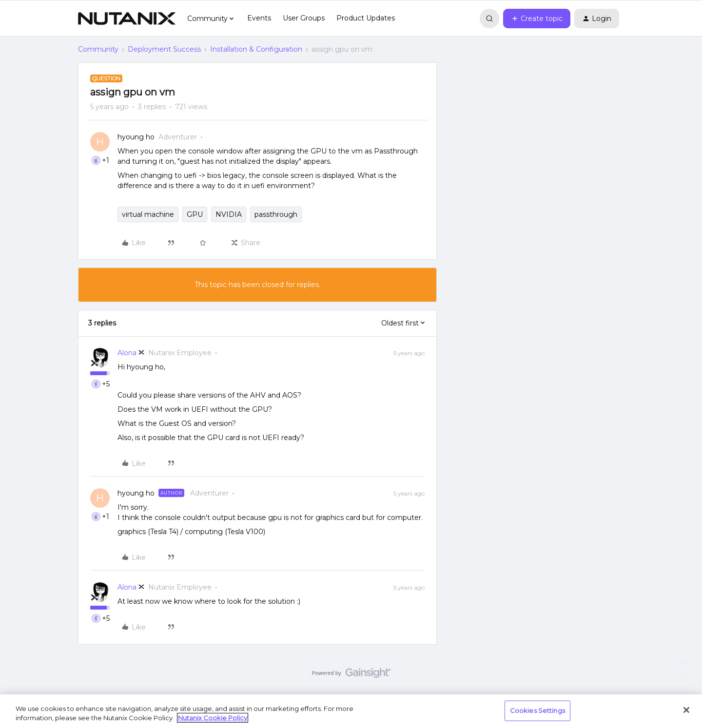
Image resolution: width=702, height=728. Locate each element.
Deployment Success (164, 49)
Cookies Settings (537, 710)
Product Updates (366, 18)
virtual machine (148, 214)
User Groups (304, 18)
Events (259, 18)
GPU (195, 214)
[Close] (686, 710)
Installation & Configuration (256, 49)
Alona (127, 353)
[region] (351, 711)
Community (98, 49)
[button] (537, 19)
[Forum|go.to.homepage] (127, 19)
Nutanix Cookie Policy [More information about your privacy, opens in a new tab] (213, 718)
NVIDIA (229, 214)
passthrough (276, 214)
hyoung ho (136, 137)
